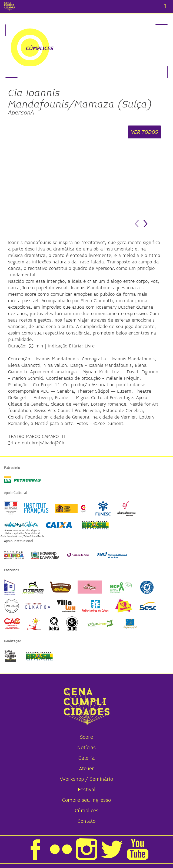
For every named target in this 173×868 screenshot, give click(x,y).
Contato (86, 821)
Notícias (86, 748)
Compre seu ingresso (86, 800)
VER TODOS (144, 132)
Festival (87, 790)
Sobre (86, 737)
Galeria (86, 758)
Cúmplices (87, 811)
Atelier (87, 769)
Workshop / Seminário (86, 779)
